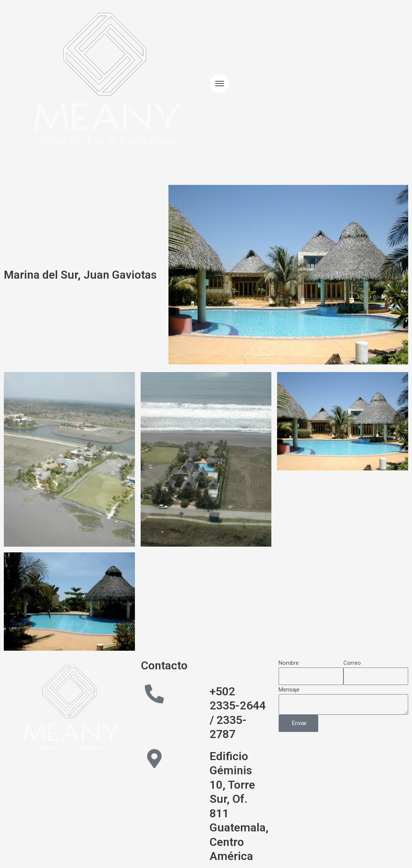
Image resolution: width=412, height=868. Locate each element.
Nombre (289, 663)
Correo (352, 663)
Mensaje (289, 690)
